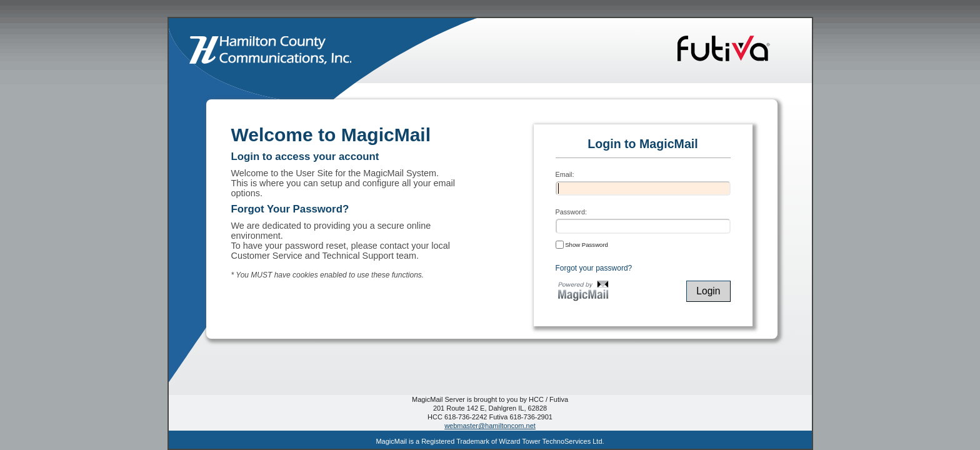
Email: (565, 174)
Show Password (582, 244)
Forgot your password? (594, 268)
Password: (571, 212)
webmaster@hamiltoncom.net (490, 426)
